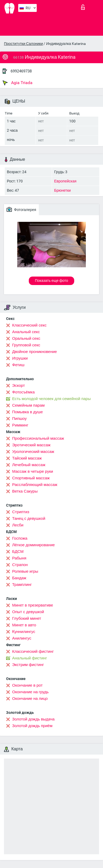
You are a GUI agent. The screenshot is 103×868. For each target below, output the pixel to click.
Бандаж (19, 578)
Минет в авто (24, 625)
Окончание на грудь (30, 692)
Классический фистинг (33, 651)
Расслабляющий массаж (35, 485)
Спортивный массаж (31, 478)
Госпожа (20, 538)
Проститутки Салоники (23, 44)
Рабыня (19, 558)
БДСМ (18, 552)
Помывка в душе (27, 412)
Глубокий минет (27, 618)
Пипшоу (19, 419)
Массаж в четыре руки (33, 471)
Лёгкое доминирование (33, 545)
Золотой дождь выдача (33, 719)
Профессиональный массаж (38, 438)
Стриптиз (21, 512)
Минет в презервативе (33, 605)
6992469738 (21, 71)
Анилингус (22, 638)
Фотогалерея (21, 209)
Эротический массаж (31, 445)
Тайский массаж (27, 458)
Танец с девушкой (29, 518)
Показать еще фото (51, 281)
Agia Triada (18, 83)
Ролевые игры (25, 571)
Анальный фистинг (30, 658)
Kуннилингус (24, 632)
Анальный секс (26, 332)
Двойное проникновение (34, 352)
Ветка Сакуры (25, 491)
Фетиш (18, 365)
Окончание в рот (27, 685)
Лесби (18, 525)
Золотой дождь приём (32, 726)
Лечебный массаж (29, 465)
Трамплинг (22, 585)
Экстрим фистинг (28, 665)
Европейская (65, 181)
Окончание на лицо (30, 699)
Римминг (20, 425)
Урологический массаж (33, 452)
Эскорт (18, 385)
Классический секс (29, 325)
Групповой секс (26, 345)
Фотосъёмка (23, 392)
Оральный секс (26, 338)
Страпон (20, 565)
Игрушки (20, 358)
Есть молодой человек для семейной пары (51, 399)
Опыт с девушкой (28, 612)
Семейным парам (28, 405)
